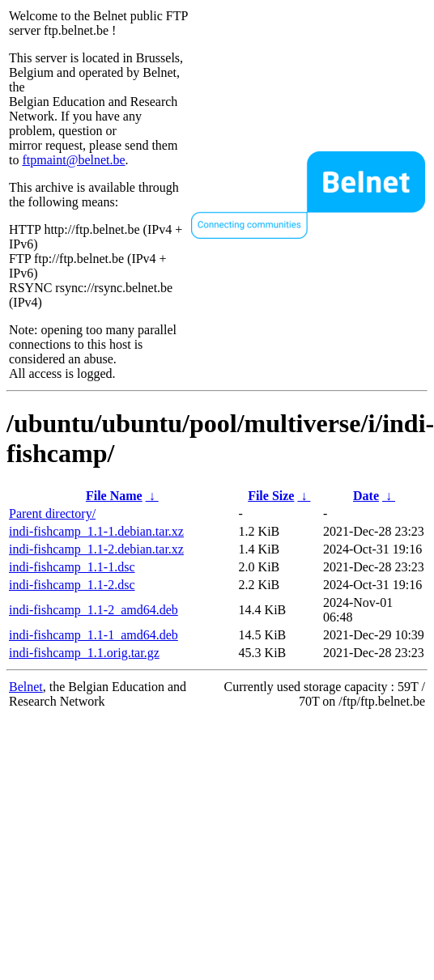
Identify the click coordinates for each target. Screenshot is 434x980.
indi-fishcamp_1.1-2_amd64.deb (94, 610)
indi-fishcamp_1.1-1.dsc (72, 567)
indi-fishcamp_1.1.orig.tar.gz (84, 653)
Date (366, 496)
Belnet (26, 687)
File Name (114, 496)
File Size (271, 496)
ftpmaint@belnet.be (73, 160)
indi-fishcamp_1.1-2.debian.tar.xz (96, 549)
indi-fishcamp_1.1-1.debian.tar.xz (96, 531)
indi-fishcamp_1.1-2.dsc (72, 585)
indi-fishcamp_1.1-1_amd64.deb (94, 635)
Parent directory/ (52, 513)
